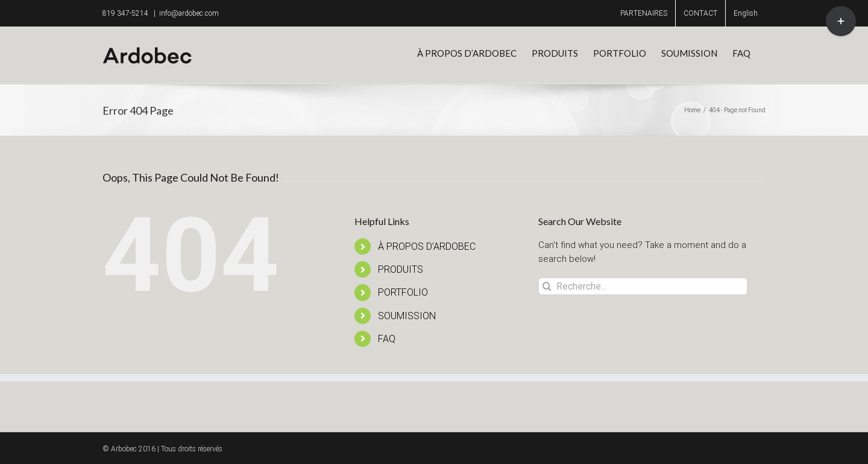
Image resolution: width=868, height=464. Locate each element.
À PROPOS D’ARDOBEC (427, 246)
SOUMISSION (407, 316)
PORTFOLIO (403, 292)
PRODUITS (401, 269)
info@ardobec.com (189, 13)
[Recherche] (547, 286)
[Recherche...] (643, 286)
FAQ (387, 339)
